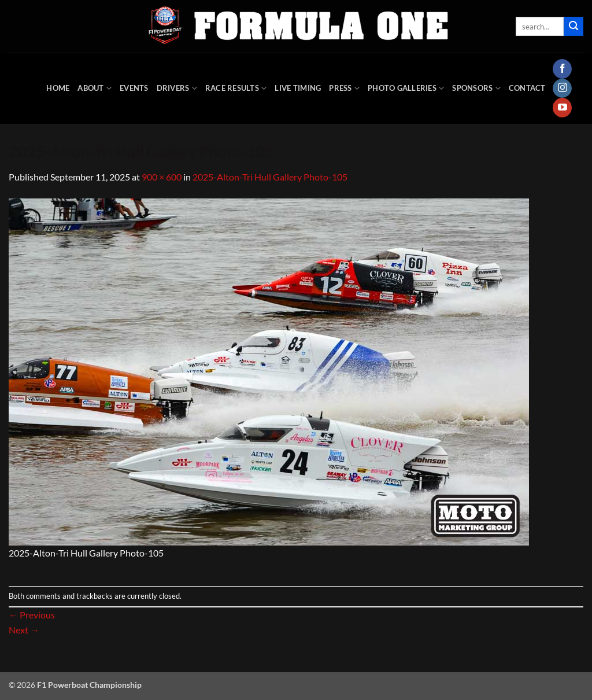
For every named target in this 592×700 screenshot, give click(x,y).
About (95, 88)
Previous (32, 615)
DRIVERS (177, 88)
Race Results (236, 88)
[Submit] (573, 27)
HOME (58, 88)
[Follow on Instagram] (562, 89)
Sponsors (476, 88)
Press (344, 88)
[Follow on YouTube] (562, 108)
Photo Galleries (406, 88)
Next (24, 630)
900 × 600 (162, 177)
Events (134, 88)
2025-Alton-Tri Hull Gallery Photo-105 (270, 177)
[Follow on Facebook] (562, 69)
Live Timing (298, 88)
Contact (527, 88)
